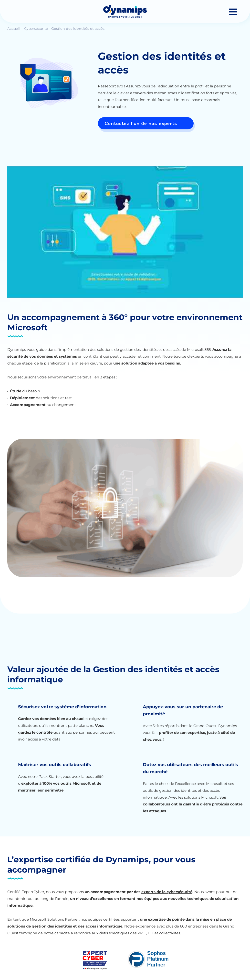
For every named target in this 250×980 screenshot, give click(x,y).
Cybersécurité (36, 29)
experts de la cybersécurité (167, 892)
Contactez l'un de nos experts (141, 123)
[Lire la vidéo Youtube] (125, 232)
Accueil (14, 29)
